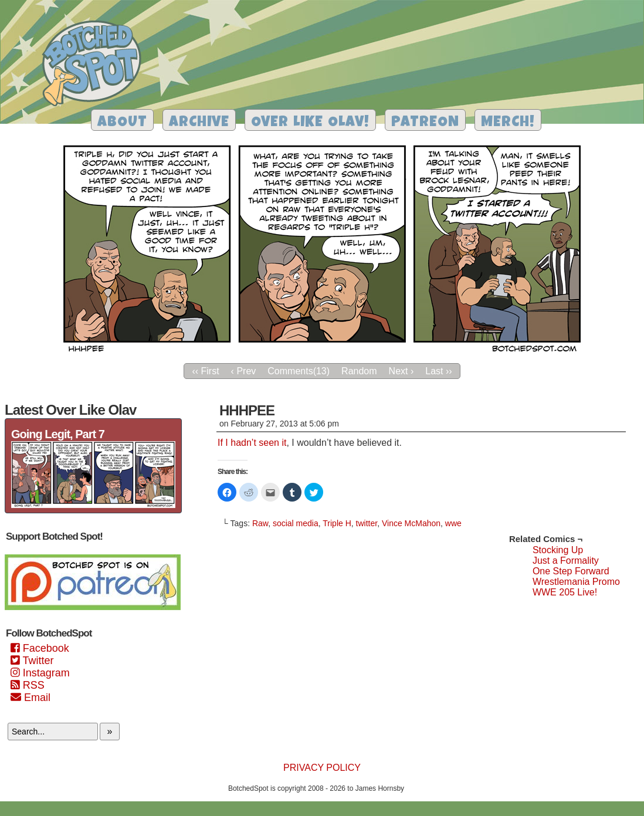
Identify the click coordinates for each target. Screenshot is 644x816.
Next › (401, 371)
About (122, 123)
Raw (260, 523)
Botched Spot (96, 65)
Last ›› (438, 371)
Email (30, 698)
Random (359, 371)
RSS (28, 685)
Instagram (40, 673)
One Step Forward (571, 571)
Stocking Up (558, 550)
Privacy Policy (322, 768)
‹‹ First (205, 371)
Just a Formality (566, 561)
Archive (199, 123)
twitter (367, 523)
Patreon (425, 123)
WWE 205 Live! (565, 592)
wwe (453, 523)
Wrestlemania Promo (576, 582)
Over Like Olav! (310, 123)
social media (296, 523)
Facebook (40, 648)
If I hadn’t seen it (252, 443)
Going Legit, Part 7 (58, 434)
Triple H (337, 523)
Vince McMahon (411, 523)
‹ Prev (244, 371)
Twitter (32, 661)
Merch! (508, 123)
